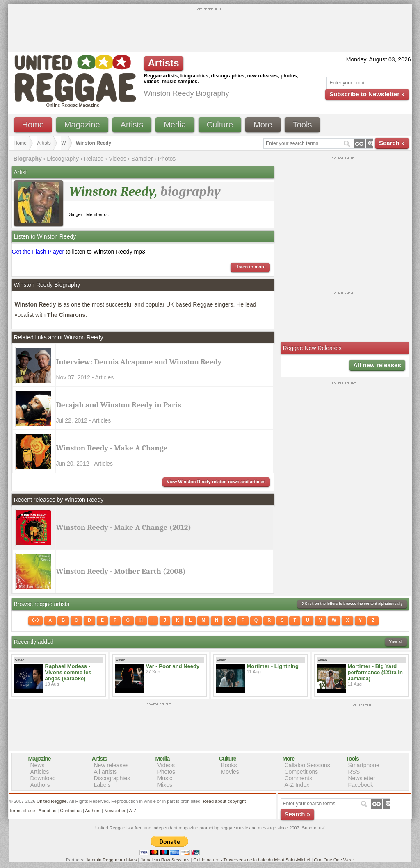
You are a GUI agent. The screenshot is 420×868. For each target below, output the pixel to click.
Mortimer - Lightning (273, 666)
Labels (102, 785)
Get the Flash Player (38, 252)
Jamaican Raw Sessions (165, 860)
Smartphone (364, 765)
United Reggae (51, 801)
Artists (132, 125)
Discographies (112, 778)
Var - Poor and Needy (173, 666)
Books (229, 765)
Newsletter (362, 778)
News (38, 765)
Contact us (71, 811)
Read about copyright (225, 801)
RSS (354, 772)
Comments (299, 778)
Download (43, 778)
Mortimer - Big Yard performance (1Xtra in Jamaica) (375, 672)
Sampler (142, 159)
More (263, 125)
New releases (111, 765)
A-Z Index (297, 785)
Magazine (82, 125)
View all (396, 641)
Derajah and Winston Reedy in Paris (119, 405)
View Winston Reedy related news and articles (216, 482)
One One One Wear (334, 860)
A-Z (132, 811)
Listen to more (250, 267)
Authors (40, 785)
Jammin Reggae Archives (111, 860)
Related (94, 159)
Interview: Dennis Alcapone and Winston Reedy (139, 362)
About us (47, 811)
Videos (118, 159)
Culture (220, 125)
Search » (392, 143)
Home (33, 125)
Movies (230, 772)
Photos (167, 159)
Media (175, 125)
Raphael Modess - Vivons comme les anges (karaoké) (68, 672)
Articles (40, 772)
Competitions (301, 772)
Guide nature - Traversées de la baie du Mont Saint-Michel (252, 860)
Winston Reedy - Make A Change (112, 448)
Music (165, 778)
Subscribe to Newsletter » (367, 94)
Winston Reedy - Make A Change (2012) (124, 527)
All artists (106, 772)
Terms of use (22, 811)
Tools (302, 125)
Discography (63, 159)
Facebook (361, 785)
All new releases (377, 365)
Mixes (165, 785)
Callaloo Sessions (307, 765)
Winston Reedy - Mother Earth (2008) (121, 571)
